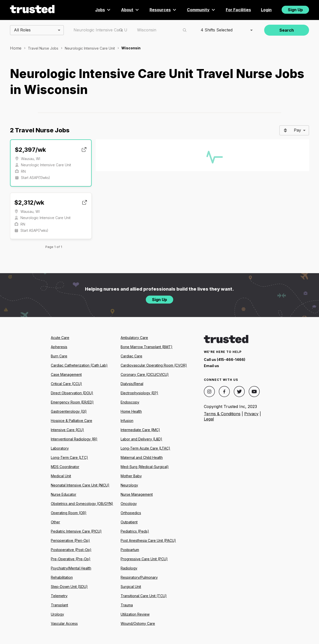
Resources (163, 10)
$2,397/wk (30, 150)
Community (201, 10)
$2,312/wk (29, 202)
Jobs (103, 10)
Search (287, 30)
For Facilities (238, 10)
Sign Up (295, 10)
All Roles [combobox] (22, 30)
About (130, 10)
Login (266, 10)
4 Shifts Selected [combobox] (217, 30)
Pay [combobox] (297, 130)
